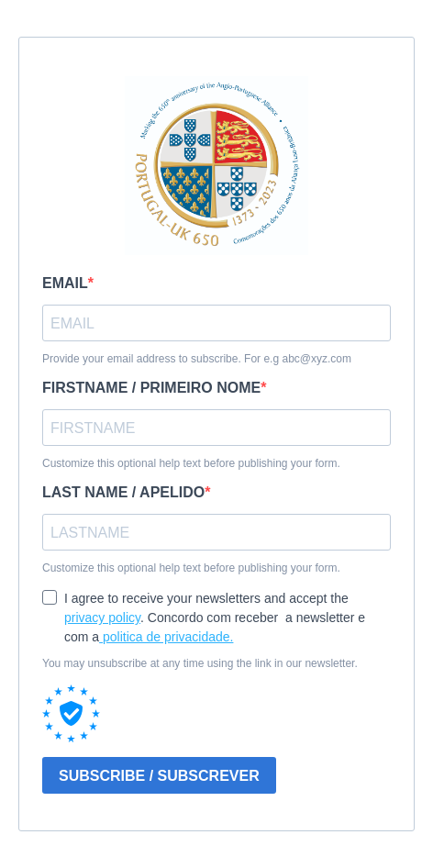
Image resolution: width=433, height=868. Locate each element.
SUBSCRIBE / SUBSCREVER (159, 776)
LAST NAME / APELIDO (123, 492)
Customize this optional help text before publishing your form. (191, 463)
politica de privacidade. (166, 637)
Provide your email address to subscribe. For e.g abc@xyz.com (197, 359)
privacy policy (102, 618)
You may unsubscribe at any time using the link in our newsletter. (200, 663)
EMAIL (65, 283)
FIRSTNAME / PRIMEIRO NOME (151, 388)
